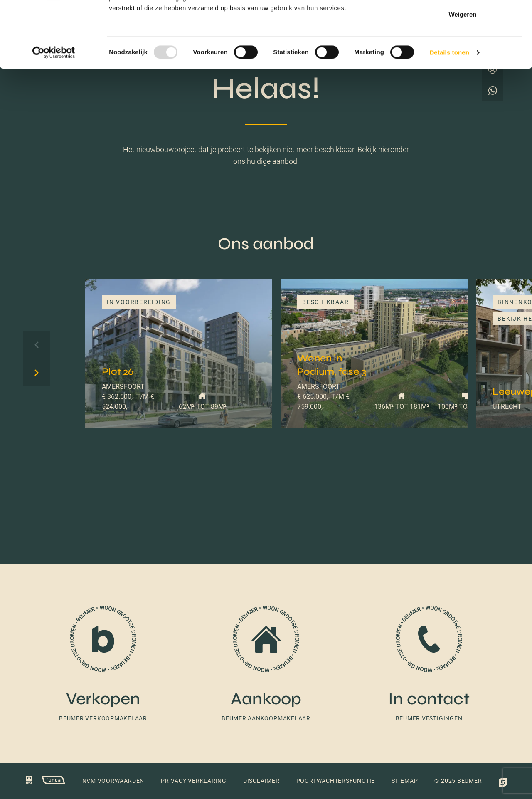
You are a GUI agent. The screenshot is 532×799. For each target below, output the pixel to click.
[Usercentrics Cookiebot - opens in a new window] (54, 115)
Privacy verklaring (194, 781)
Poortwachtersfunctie (336, 781)
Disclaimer (261, 781)
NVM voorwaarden (113, 781)
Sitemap (405, 781)
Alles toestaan (463, 22)
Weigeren (462, 76)
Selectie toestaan (463, 49)
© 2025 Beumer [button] (458, 781)
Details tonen (449, 115)
